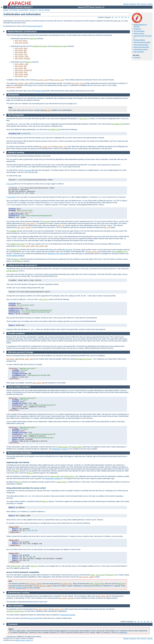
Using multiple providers (141, 45)
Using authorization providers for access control (26, 488)
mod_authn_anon (21, 48)
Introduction (137, 29)
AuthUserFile (15, 250)
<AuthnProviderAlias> (15, 611)
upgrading (19, 588)
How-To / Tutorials (44, 10)
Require (29, 62)
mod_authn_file (21, 54)
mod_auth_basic (21, 41)
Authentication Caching (141, 49)
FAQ (138, 4)
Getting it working (139, 33)
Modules (126, 4)
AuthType (33, 39)
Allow (98, 575)
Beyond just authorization (141, 47)
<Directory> (84, 119)
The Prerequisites (139, 31)
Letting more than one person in (22, 265)
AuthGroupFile (12, 271)
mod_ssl (47, 110)
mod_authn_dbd (21, 50)
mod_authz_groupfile (23, 70)
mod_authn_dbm (21, 52)
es (116, 17)
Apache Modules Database (15, 256)
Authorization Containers (60, 449)
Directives (133, 4)
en (113, 17)
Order (93, 575)
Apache (6, 10)
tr (129, 17)
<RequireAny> (77, 447)
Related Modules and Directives (22, 32)
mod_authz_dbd (21, 66)
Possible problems (139, 40)
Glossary (144, 4)
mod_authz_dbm (21, 68)
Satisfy (111, 575)
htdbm (61, 254)
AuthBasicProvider (40, 46)
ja (122, 17)
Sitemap (150, 4)
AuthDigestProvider (59, 46)
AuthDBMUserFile (121, 252)
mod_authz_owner (22, 74)
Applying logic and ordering (18, 462)
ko (126, 17)
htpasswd (27, 170)
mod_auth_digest (22, 43)
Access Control (40, 91)
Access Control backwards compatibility (23, 572)
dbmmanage (52, 254)
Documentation (24, 10)
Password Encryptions (68, 615)
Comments (137, 57)
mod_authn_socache (23, 59)
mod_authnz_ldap (22, 57)
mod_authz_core (58, 80)
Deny (103, 575)
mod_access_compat (14, 87)
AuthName (13, 231)
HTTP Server (14, 10)
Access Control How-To (35, 26)
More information (139, 52)
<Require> (34, 566)
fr (119, 17)
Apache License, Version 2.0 (24, 640)
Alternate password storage (142, 42)
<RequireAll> (63, 447)
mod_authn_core (42, 80)
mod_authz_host (21, 72)
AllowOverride (118, 124)
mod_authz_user (21, 76)
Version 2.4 (34, 10)
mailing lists (123, 632)
